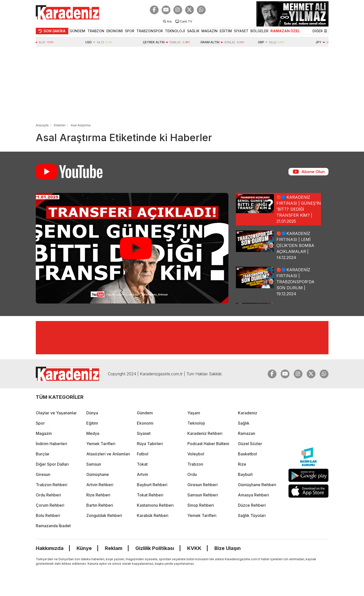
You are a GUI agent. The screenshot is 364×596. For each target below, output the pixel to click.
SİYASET (241, 31)
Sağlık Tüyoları (252, 515)
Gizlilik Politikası (155, 548)
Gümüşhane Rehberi (257, 485)
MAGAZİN (210, 31)
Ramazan (247, 433)
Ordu (192, 474)
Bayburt (245, 474)
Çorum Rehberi (50, 505)
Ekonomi (145, 423)
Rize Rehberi (98, 495)
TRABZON (96, 31)
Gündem (145, 413)
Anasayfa (42, 125)
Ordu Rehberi (48, 495)
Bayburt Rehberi (152, 485)
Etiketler (60, 125)
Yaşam (194, 413)
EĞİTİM (226, 31)
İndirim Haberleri (51, 444)
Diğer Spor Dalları (52, 464)
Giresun (43, 474)
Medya (93, 433)
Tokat (142, 464)
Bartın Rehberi (100, 505)
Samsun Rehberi (203, 495)
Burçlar (43, 454)
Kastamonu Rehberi (155, 505)
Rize (242, 464)
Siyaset (144, 433)
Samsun (94, 464)
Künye (84, 548)
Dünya (92, 413)
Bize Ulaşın (228, 548)
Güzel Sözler (250, 444)
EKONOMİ (115, 31)
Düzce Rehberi (252, 505)
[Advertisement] (182, 84)
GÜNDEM (77, 31)
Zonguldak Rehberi (104, 515)
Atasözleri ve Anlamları (108, 454)
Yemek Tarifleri (101, 444)
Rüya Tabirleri (150, 444)
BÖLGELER (259, 31)
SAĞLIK (193, 31)
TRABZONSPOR (150, 31)
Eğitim (92, 423)
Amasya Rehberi (253, 495)
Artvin (142, 474)
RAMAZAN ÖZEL (285, 31)
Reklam (114, 548)
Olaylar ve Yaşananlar (56, 413)
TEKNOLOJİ (175, 31)
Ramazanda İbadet (53, 526)
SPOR (130, 31)
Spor (40, 423)
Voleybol (196, 454)
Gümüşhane (98, 474)
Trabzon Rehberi (52, 485)
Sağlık (244, 423)
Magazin (44, 433)
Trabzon (195, 464)
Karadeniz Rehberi (205, 433)
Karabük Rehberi (153, 515)
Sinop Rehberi (201, 505)
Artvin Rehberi (100, 485)
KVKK (194, 548)
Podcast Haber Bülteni (208, 444)
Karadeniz (248, 413)
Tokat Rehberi (150, 495)
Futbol (143, 454)
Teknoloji (196, 423)
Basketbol (247, 454)
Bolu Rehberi (48, 515)
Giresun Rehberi (203, 485)
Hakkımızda (50, 548)
